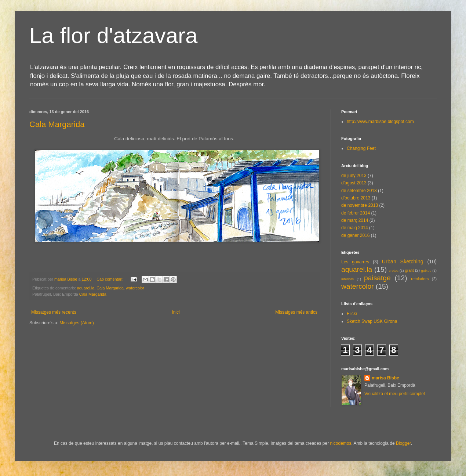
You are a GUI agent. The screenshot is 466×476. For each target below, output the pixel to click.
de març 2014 (355, 220)
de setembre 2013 (359, 191)
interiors (347, 279)
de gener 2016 (355, 235)
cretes (394, 271)
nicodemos (341, 443)
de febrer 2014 (356, 213)
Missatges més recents (54, 312)
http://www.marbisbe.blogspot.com (380, 122)
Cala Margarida (57, 124)
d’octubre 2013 (356, 198)
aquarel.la (86, 288)
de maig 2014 (355, 228)
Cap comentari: (110, 279)
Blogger (403, 443)
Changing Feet (361, 148)
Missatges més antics (296, 312)
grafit (409, 270)
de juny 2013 (354, 176)
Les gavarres (355, 262)
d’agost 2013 (354, 183)
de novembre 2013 (360, 205)
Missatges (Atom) (77, 323)
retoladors (420, 279)
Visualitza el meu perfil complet (395, 394)
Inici (176, 312)
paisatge (377, 278)
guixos (426, 271)
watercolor (135, 288)
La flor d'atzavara (113, 35)
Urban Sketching (403, 262)
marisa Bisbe (385, 378)
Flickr (352, 314)
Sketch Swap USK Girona (372, 321)
